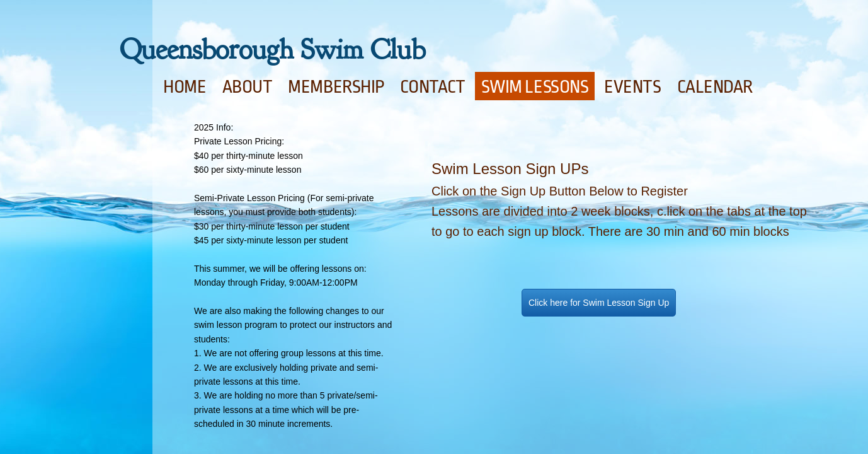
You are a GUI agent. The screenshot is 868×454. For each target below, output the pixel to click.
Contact (433, 87)
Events (632, 87)
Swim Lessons (535, 87)
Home (185, 87)
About (248, 87)
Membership (336, 87)
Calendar (715, 87)
